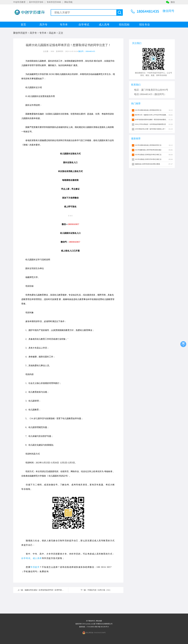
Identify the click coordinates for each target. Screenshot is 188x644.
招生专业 (145, 25)
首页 (23, 25)
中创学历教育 (19, 2)
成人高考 (104, 25)
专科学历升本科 (54, 2)
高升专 (43, 25)
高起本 (52, 33)
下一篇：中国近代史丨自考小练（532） (96, 590)
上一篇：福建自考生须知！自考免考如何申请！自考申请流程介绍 (43, 590)
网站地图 (99, 621)
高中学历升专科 (36, 2)
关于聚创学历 (90, 621)
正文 (61, 33)
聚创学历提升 (20, 33)
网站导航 (68, 2)
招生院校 (124, 25)
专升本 (64, 25)
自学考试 (84, 25)
